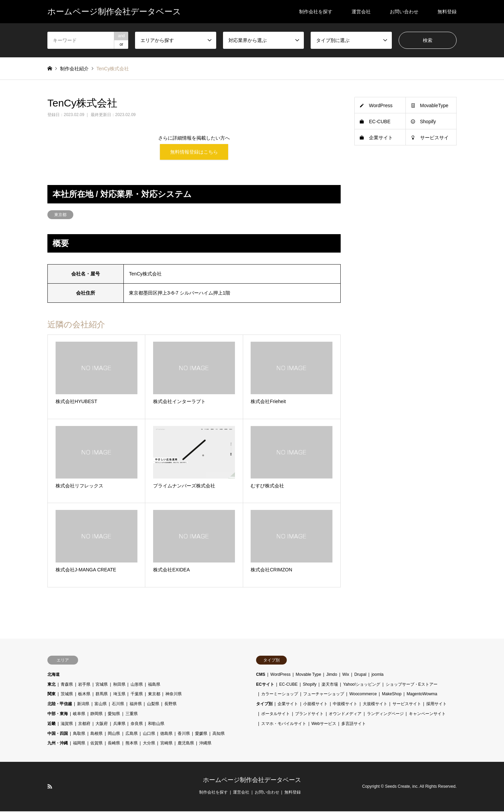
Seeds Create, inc (401, 787)
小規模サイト (315, 705)
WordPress (381, 105)
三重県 (132, 715)
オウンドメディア (345, 715)
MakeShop (392, 695)
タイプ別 (264, 705)
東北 (51, 685)
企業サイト (381, 138)
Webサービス (324, 724)
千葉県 (137, 695)
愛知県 (114, 715)
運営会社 (361, 12)
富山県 (101, 705)
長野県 (171, 705)
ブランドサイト (309, 715)
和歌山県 (156, 724)
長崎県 (114, 744)
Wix (346, 675)
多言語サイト (354, 724)
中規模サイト (345, 705)
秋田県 (119, 685)
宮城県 (102, 685)
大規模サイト (375, 705)
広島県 (132, 734)
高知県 (219, 734)
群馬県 (102, 695)
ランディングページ (385, 715)
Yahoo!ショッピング (362, 685)
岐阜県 (79, 715)
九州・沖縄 (58, 744)
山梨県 (153, 705)
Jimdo (332, 675)
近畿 (51, 724)
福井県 (136, 705)
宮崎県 (166, 744)
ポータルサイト (276, 715)
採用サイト (436, 705)
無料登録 (447, 12)
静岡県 (97, 715)
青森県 (67, 685)
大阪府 (102, 724)
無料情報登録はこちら (194, 152)
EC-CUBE (380, 122)
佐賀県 (97, 744)
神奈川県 (174, 695)
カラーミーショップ (280, 695)
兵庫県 (119, 724)
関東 (51, 695)
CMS (261, 675)
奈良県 (137, 724)
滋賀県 (67, 724)
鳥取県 (79, 734)
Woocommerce (363, 695)
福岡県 (79, 744)
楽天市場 (330, 685)
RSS (50, 787)
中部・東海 (58, 715)
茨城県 (67, 695)
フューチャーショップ (324, 695)
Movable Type (308, 675)
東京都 (60, 215)
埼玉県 (119, 695)
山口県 (149, 734)
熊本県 (132, 744)
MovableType (434, 105)
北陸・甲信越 (60, 705)
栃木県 (84, 695)
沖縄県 (205, 744)
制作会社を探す (316, 12)
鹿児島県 (186, 744)
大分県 (149, 744)
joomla (377, 675)
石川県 (118, 705)
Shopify (428, 122)
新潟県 (83, 705)
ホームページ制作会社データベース (252, 781)
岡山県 (114, 734)
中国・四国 (58, 734)
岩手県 (84, 685)
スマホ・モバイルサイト (284, 724)
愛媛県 (201, 734)
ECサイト (265, 685)
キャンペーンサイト (427, 715)
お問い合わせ (404, 12)
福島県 (154, 685)
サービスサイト (407, 705)
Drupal (360, 675)
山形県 (137, 685)
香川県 (184, 734)
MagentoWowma (422, 695)
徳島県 (166, 734)
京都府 (84, 724)
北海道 (54, 675)
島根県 (97, 734)
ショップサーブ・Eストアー (412, 685)
